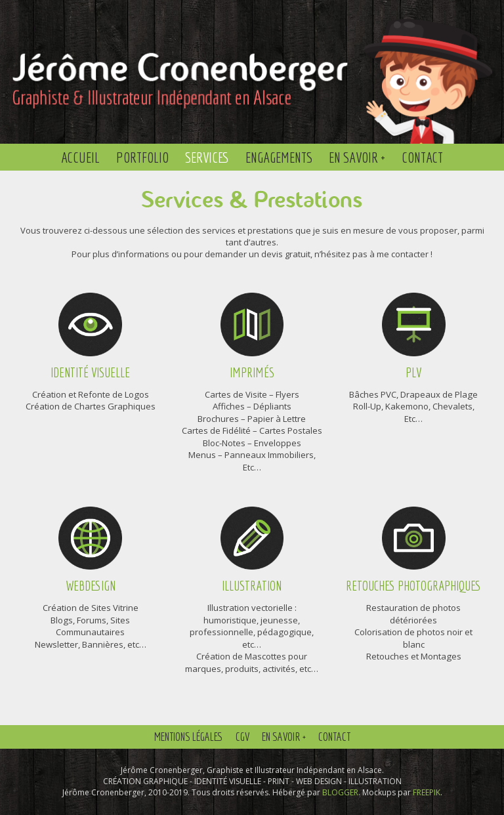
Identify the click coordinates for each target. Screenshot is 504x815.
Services (207, 157)
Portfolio (142, 157)
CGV (242, 737)
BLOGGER (340, 792)
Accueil (80, 157)
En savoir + (357, 157)
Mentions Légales (189, 737)
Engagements (279, 157)
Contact (422, 157)
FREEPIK (427, 792)
